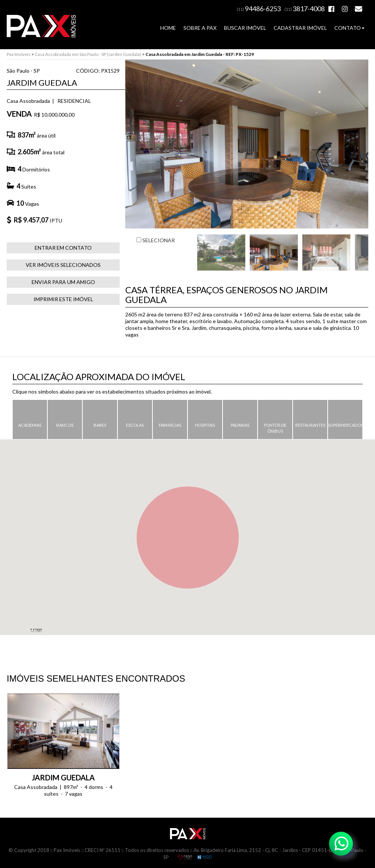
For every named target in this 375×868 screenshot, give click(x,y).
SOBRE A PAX (200, 28)
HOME (168, 28)
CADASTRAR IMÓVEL (300, 28)
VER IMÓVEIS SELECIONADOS (63, 265)
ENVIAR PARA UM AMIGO (63, 282)
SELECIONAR (156, 240)
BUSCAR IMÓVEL (245, 28)
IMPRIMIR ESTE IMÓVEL (63, 299)
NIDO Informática (205, 857)
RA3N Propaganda (185, 857)
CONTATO (349, 28)
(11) (259, 9)
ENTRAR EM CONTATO (63, 248)
